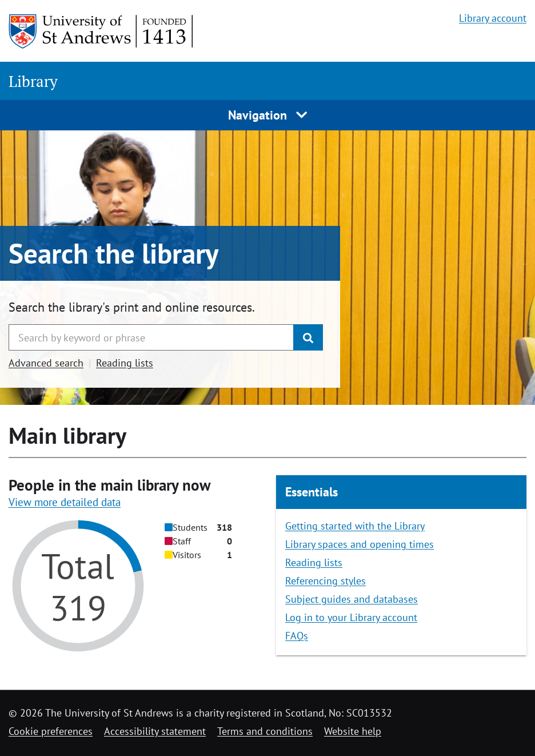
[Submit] (308, 337)
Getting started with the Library (355, 526)
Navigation (268, 115)
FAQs (297, 636)
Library (33, 81)
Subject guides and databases (352, 599)
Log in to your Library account (351, 617)
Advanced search (46, 363)
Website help (353, 731)
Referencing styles (326, 581)
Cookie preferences (51, 731)
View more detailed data (65, 502)
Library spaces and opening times (360, 544)
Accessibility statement (155, 731)
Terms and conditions (265, 731)
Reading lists (125, 363)
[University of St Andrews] (101, 31)
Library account (493, 18)
